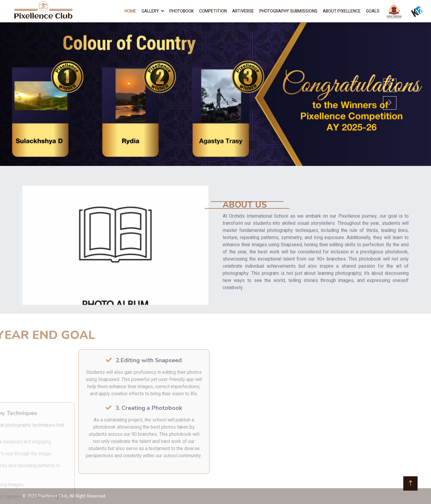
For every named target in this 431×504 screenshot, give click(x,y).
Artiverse (243, 11)
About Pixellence (342, 11)
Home (130, 11)
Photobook (182, 11)
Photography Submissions (288, 11)
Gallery (150, 11)
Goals (373, 11)
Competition (213, 11)
